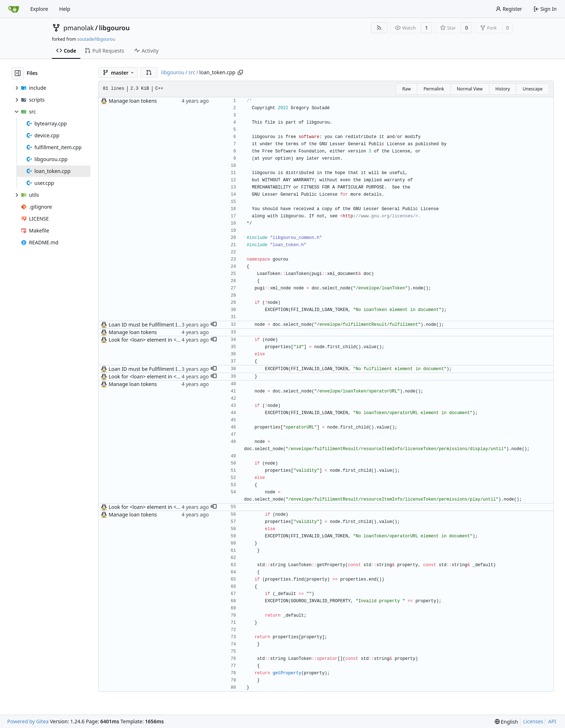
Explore (39, 9)
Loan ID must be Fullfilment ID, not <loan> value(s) (168, 325)
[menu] (506, 722)
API (552, 721)
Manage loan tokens (133, 101)
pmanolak (79, 28)
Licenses (533, 721)
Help (65, 9)
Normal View (470, 89)
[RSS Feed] (379, 28)
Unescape (532, 89)
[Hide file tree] (18, 73)
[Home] (14, 9)
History (503, 89)
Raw (406, 89)
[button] (149, 72)
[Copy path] (240, 72)
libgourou (114, 28)
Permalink (434, 89)
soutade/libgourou (96, 39)
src (192, 72)
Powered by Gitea (28, 721)
